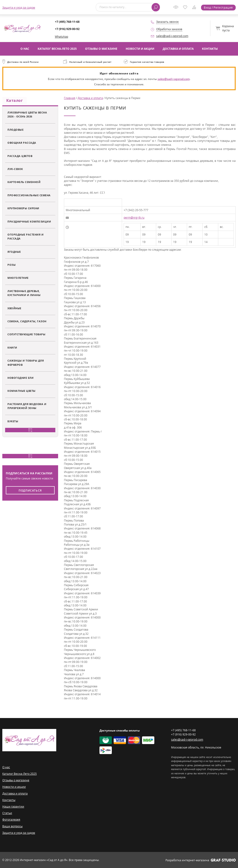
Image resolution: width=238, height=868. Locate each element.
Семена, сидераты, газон (27, 322)
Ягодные (14, 253)
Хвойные (14, 309)
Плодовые (15, 131)
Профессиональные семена (29, 196)
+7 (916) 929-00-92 (67, 29)
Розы (12, 266)
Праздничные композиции (29, 222)
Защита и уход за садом (19, 8)
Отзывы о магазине (101, 49)
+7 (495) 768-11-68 (67, 22)
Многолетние (18, 279)
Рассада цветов (20, 157)
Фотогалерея (11, 820)
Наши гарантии (13, 806)
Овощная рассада (22, 144)
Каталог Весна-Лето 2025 (57, 49)
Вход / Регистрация (218, 8)
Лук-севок (15, 170)
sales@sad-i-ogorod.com (172, 36)
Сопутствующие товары (26, 335)
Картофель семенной (24, 183)
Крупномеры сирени (23, 209)
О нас (25, 49)
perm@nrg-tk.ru (134, 218)
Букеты (13, 422)
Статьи (7, 813)
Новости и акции (140, 49)
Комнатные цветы (21, 392)
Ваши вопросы (12, 826)
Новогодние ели (20, 379)
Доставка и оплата (178, 49)
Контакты (210, 49)
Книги (12, 348)
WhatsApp (61, 37)
